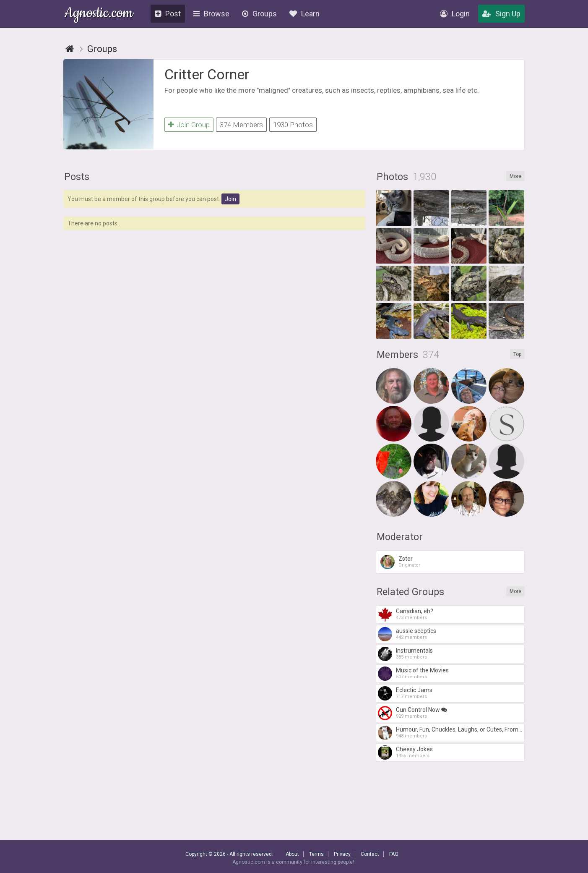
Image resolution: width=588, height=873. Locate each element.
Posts (77, 177)
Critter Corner (207, 74)
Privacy (342, 854)
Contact (370, 854)
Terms (316, 854)
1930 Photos (293, 125)
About (292, 854)
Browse (211, 14)
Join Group (189, 125)
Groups (259, 14)
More (515, 176)
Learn (304, 14)
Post (168, 14)
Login (455, 14)
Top (517, 354)
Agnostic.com (99, 14)
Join (230, 199)
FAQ (394, 854)
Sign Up (501, 14)
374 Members (241, 125)
